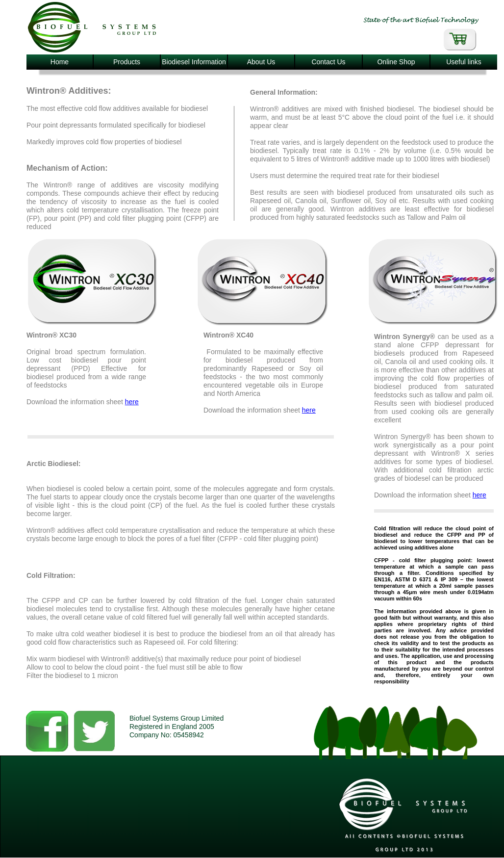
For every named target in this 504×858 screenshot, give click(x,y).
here (132, 402)
